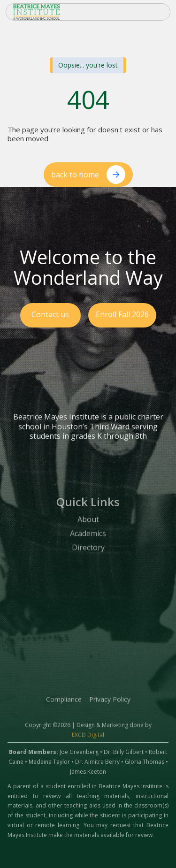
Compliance (64, 704)
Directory (88, 553)
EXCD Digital (88, 740)
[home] (59, 12)
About (88, 525)
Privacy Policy (110, 704)
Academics (88, 539)
